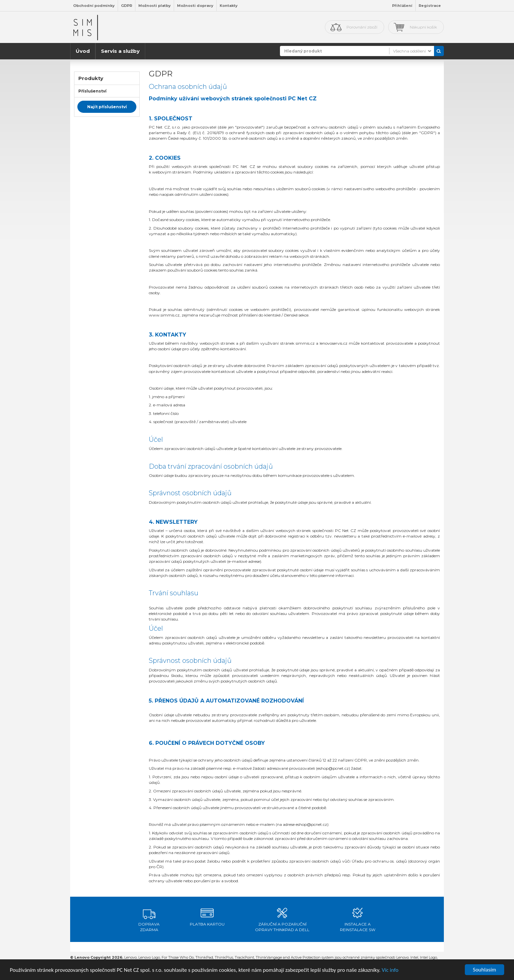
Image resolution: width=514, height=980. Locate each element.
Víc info (390, 970)
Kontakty (229, 6)
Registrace (430, 6)
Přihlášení (402, 6)
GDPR (127, 6)
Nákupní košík (423, 27)
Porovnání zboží (362, 27)
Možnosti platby (155, 6)
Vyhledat (439, 51)
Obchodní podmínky (94, 6)
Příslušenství (92, 91)
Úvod (83, 51)
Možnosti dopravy (195, 6)
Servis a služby (120, 51)
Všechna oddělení (409, 51)
